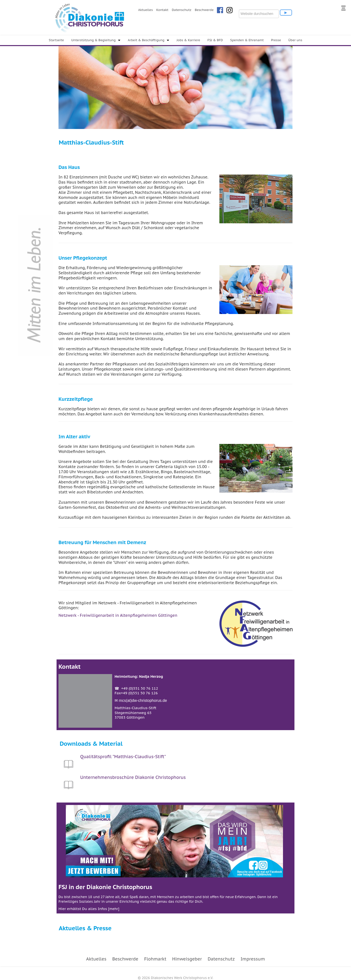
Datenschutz (182, 10)
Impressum (253, 959)
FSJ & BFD (215, 40)
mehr (114, 909)
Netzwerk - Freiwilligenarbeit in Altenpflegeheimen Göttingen (118, 615)
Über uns (295, 40)
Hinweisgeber (187, 959)
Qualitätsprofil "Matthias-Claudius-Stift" (123, 757)
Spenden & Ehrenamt (247, 40)
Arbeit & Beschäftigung (146, 40)
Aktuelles (146, 10)
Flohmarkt (155, 959)
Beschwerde (204, 10)
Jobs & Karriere (188, 40)
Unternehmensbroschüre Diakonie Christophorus (133, 777)
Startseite (56, 40)
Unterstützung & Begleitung (93, 40)
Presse (276, 40)
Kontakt (162, 10)
